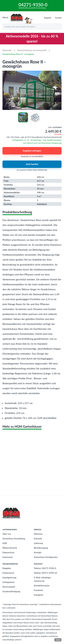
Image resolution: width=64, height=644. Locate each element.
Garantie (38, 538)
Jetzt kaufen (32, 164)
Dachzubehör (9, 587)
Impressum (8, 557)
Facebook (39, 590)
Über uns (7, 534)
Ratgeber (7, 568)
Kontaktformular (42, 585)
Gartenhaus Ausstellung (14, 538)
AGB (5, 543)
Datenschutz (8, 552)
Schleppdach (9, 582)
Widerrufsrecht (10, 548)
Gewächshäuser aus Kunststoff (32, 50)
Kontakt (38, 552)
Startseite (7, 50)
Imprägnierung (9, 577)
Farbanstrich (8, 573)
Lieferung (38, 543)
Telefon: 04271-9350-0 (45, 568)
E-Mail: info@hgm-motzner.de (43, 579)
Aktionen (38, 534)
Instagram (39, 595)
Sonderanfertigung (11, 591)
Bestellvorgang (41, 548)
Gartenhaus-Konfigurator (46, 557)
